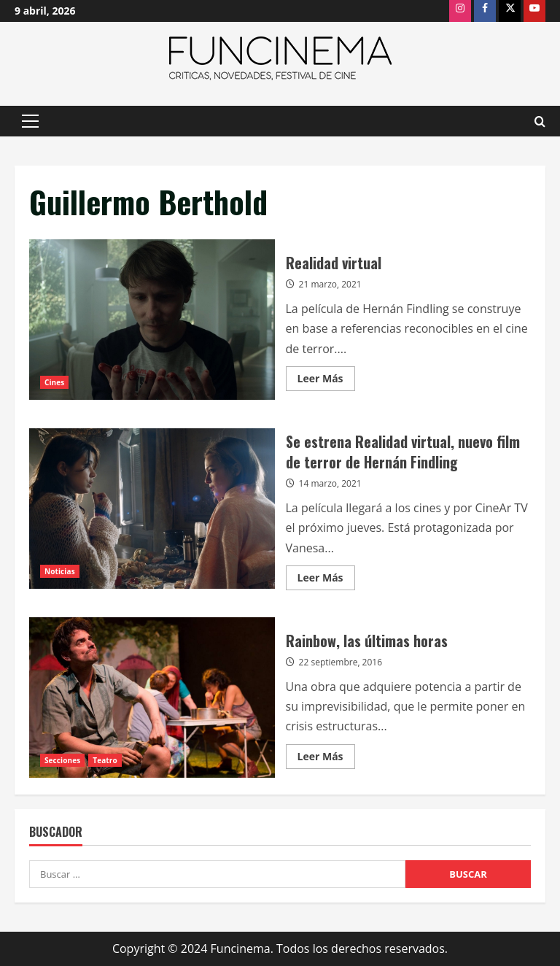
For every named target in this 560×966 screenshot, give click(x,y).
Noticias (60, 571)
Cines (54, 382)
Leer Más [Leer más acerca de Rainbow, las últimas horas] (326, 759)
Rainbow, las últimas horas (152, 698)
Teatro (105, 760)
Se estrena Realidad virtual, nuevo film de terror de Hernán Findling (152, 509)
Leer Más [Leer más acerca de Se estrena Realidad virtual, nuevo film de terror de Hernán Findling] (326, 580)
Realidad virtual (152, 320)
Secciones (62, 760)
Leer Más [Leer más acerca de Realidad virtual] (326, 381)
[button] (30, 121)
